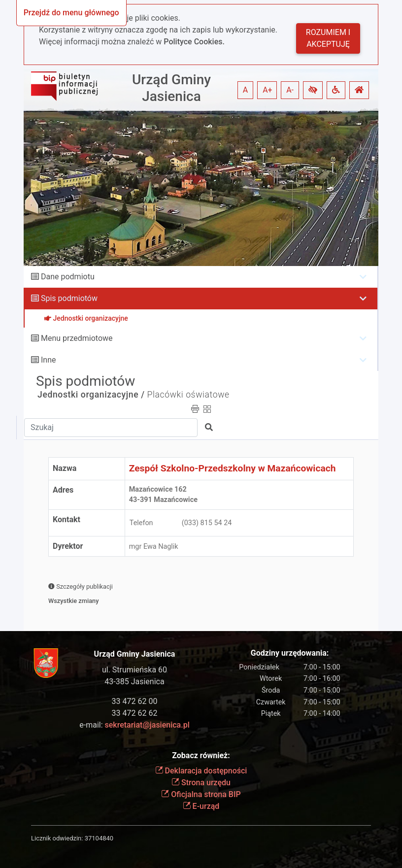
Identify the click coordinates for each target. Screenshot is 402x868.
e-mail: (134, 725)
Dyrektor (68, 546)
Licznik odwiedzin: (57, 838)
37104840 (99, 838)
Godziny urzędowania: (290, 653)
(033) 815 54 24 (207, 523)
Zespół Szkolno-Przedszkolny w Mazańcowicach (233, 468)
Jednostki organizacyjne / (91, 395)
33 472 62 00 (135, 701)
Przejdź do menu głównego (71, 13)
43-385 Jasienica (134, 682)
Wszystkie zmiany (74, 601)
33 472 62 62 (135, 713)
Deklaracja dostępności (201, 771)
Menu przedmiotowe (77, 338)
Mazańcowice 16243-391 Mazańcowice (163, 495)
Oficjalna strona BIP (201, 794)
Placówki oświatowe (188, 395)
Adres (63, 490)
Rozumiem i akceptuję (328, 38)
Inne (49, 360)
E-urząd (201, 806)
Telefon (141, 523)
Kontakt (67, 519)
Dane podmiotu (68, 277)
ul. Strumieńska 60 (134, 670)
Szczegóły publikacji (81, 586)
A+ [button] (268, 90)
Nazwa (65, 468)
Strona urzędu (201, 783)
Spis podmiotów (69, 298)
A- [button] (290, 90)
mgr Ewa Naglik (154, 547)
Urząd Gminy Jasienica (171, 88)
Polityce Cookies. (194, 42)
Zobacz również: (201, 755)
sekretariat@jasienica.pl (147, 725)
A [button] (245, 90)
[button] (313, 90)
